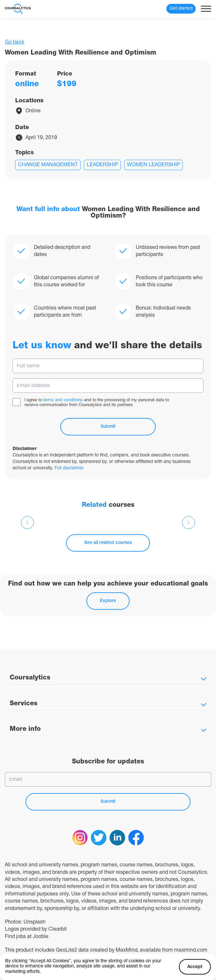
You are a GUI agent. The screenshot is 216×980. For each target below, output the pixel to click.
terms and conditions (63, 400)
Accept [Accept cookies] (195, 967)
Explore (108, 601)
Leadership (102, 165)
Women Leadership (153, 165)
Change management (48, 165)
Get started (181, 9)
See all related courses (108, 543)
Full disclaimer (69, 468)
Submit (108, 427)
